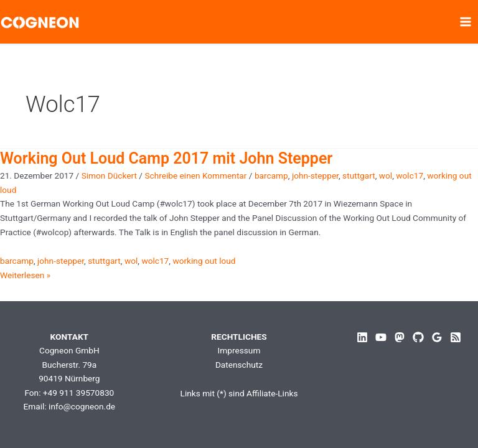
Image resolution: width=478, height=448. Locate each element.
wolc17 (410, 175)
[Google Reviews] (437, 337)
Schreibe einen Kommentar (195, 175)
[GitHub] (418, 337)
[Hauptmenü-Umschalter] (466, 22)
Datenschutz (239, 365)
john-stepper (315, 175)
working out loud (204, 261)
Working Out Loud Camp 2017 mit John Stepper (166, 158)
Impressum (239, 350)
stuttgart (359, 175)
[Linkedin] (362, 337)
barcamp (271, 175)
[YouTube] (381, 337)
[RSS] (456, 337)
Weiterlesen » (25, 275)
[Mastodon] (400, 337)
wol (386, 175)
